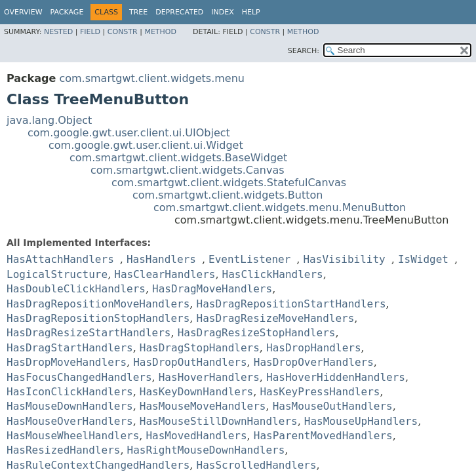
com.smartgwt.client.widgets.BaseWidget (178, 158)
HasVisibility (344, 259)
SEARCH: (304, 51)
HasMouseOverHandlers (70, 421)
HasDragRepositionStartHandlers (291, 304)
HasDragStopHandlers (200, 348)
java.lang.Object (49, 120)
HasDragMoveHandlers (212, 289)
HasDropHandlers (314, 348)
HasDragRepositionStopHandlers (98, 318)
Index (222, 12)
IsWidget (423, 259)
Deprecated (179, 12)
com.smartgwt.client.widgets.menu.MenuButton (280, 207)
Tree (138, 12)
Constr (123, 32)
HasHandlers (161, 259)
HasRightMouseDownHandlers (206, 450)
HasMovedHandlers (196, 436)
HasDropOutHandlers (190, 362)
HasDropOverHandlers (314, 362)
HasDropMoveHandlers (67, 362)
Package (67, 12)
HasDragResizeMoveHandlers (276, 318)
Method (160, 32)
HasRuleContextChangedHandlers (98, 465)
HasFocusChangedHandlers (79, 377)
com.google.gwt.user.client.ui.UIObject (129, 133)
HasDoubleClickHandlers (76, 289)
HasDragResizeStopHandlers (257, 333)
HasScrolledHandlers (257, 465)
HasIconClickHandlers (70, 392)
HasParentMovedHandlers (323, 436)
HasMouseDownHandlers (70, 406)
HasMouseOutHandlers (333, 406)
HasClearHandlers (165, 274)
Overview (23, 12)
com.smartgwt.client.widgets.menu (152, 78)
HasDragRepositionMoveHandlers (98, 304)
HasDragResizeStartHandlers (89, 333)
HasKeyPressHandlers (320, 392)
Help (251, 12)
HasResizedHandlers (63, 450)
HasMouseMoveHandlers (203, 406)
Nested (58, 32)
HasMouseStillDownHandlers (219, 421)
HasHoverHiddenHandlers (336, 377)
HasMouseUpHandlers (361, 421)
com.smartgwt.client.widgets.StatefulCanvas (229, 183)
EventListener (249, 259)
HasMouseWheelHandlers (73, 436)
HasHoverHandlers (209, 377)
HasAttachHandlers (60, 259)
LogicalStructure (57, 274)
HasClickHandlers (273, 274)
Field (90, 32)
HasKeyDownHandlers (196, 392)
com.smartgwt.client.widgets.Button (228, 195)
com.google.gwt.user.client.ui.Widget (146, 145)
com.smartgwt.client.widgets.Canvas (188, 170)
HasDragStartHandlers (70, 348)
